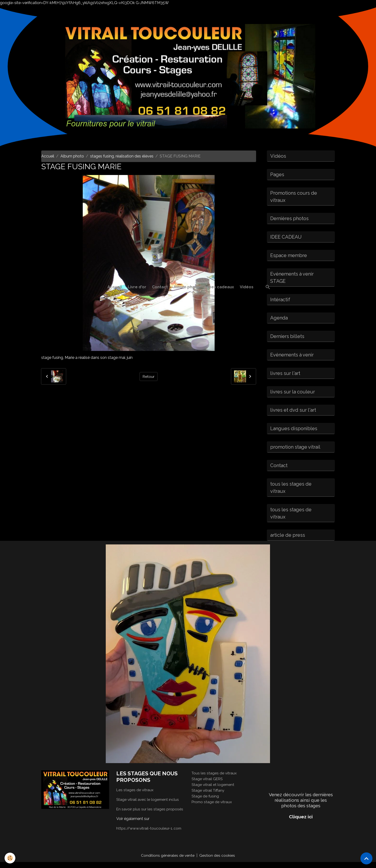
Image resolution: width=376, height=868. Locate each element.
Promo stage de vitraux (212, 808)
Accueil (115, 287)
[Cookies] (10, 858)
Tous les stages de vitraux (214, 779)
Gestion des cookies (217, 861)
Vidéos (247, 287)
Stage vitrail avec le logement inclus (148, 805)
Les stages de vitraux (135, 796)
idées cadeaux (220, 287)
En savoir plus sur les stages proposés (150, 815)
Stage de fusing (206, 802)
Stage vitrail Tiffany (209, 796)
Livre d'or (137, 287)
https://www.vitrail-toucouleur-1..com (150, 834)
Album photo (186, 287)
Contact (160, 287)
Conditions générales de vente (168, 861)
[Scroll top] (366, 858)
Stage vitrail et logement (213, 790)
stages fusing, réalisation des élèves (122, 156)
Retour (148, 376)
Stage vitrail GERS (208, 785)
